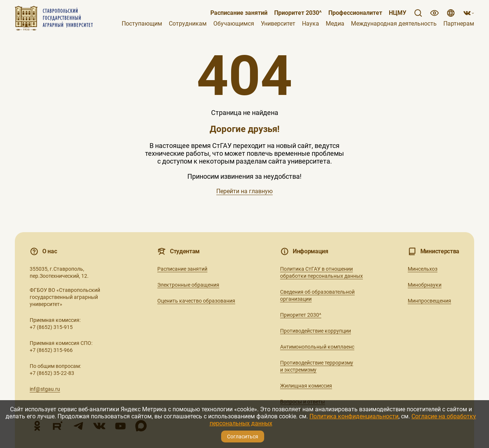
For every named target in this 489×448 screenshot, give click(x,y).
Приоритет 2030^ (298, 13)
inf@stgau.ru (45, 389)
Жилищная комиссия (306, 386)
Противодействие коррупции (316, 331)
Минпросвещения (429, 301)
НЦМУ (398, 13)
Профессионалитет (355, 13)
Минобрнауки (425, 285)
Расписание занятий (239, 13)
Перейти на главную (244, 191)
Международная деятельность (394, 24)
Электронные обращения (188, 285)
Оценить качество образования (196, 301)
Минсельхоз (423, 269)
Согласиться (243, 437)
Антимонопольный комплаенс (317, 347)
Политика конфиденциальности (354, 416)
